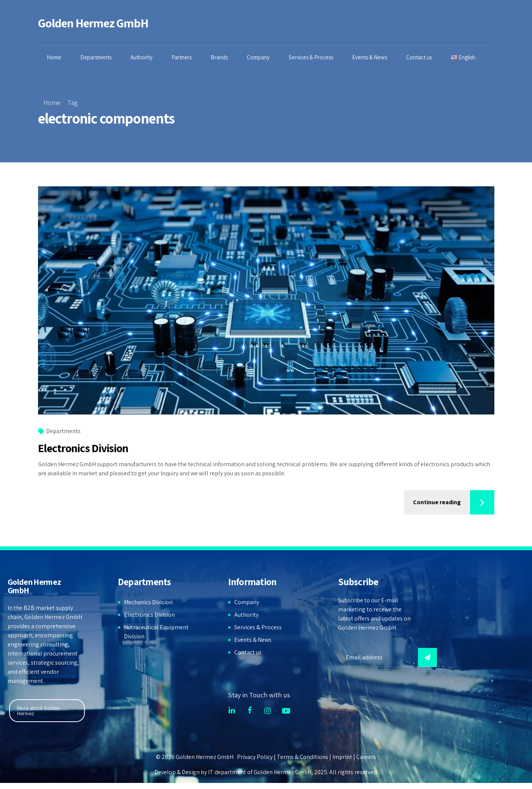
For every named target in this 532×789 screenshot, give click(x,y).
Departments (97, 57)
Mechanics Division (148, 602)
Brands (220, 57)
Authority (142, 57)
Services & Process (312, 57)
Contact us (420, 57)
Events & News (370, 57)
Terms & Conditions (303, 757)
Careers (366, 757)
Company (259, 57)
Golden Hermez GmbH (93, 23)
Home (55, 57)
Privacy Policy (255, 757)
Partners (182, 57)
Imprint (342, 757)
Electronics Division (83, 448)
